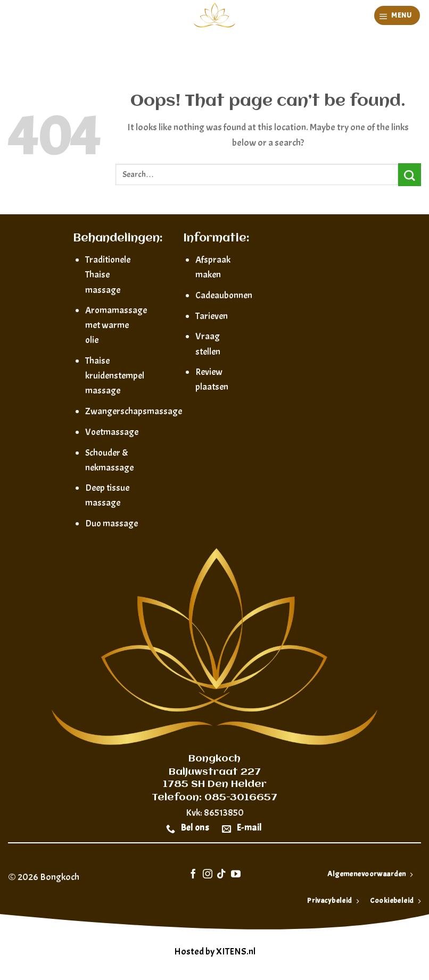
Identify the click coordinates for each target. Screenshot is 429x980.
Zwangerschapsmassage (134, 411)
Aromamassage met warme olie (116, 325)
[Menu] (397, 15)
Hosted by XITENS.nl (215, 952)
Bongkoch (60, 877)
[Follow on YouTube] (236, 875)
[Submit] (410, 175)
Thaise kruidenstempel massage (115, 375)
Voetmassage (112, 432)
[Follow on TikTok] (221, 875)
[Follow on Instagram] (208, 875)
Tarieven (212, 316)
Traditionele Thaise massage (108, 274)
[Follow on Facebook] (193, 875)
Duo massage (112, 523)
